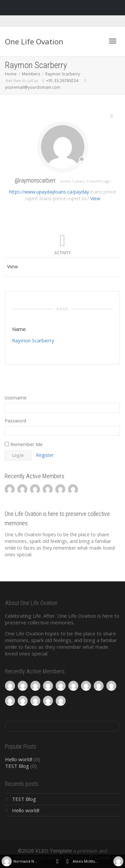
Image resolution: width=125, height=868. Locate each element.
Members (31, 74)
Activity (63, 253)
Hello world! (19, 759)
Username (16, 398)
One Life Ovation (34, 41)
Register (45, 455)
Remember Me (24, 444)
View (95, 198)
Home (11, 74)
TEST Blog (17, 766)
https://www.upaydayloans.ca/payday (49, 192)
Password (15, 421)
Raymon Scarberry (63, 74)
